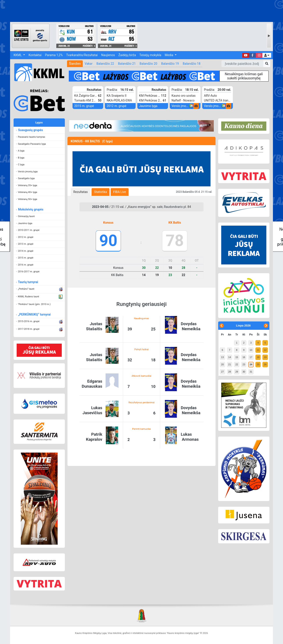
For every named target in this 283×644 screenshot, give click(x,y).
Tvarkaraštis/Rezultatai (82, 55)
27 (222, 372)
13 (222, 357)
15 (237, 357)
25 (258, 364)
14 (230, 357)
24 (251, 364)
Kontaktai (35, 55)
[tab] (81, 192)
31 (251, 372)
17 (251, 357)
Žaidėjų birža (127, 55)
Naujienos (108, 55)
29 (237, 372)
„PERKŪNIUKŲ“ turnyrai (34, 314)
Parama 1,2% (54, 55)
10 (251, 350)
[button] (267, 55)
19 (265, 357)
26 (265, 364)
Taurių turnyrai (28, 282)
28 (230, 372)
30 (244, 372)
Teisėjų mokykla (150, 55)
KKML (18, 55)
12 (265, 350)
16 (244, 357)
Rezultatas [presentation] (81, 192)
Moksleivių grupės (31, 209)
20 (222, 364)
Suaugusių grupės (30, 130)
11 (258, 350)
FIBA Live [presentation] (120, 192)
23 (244, 364)
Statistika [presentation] (101, 192)
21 (230, 364)
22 (237, 364)
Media (169, 55)
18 (258, 357)
